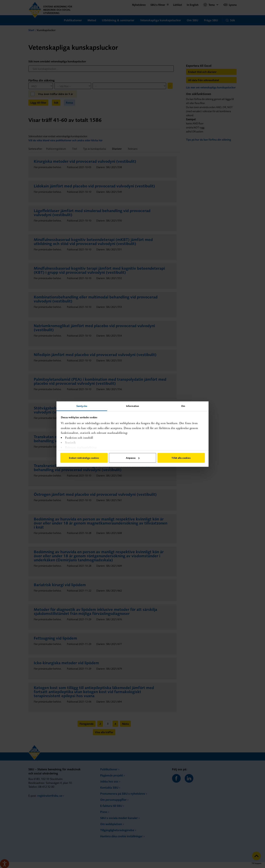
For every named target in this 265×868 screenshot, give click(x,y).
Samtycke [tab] (82, 406)
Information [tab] (132, 406)
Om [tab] (183, 406)
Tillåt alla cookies (181, 458)
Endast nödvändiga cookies (84, 458)
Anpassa (133, 458)
